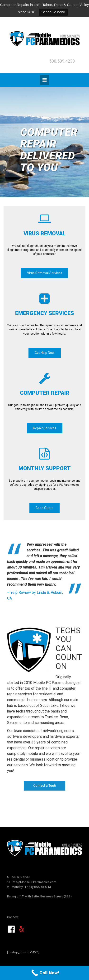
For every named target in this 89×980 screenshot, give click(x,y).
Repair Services (45, 428)
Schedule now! (53, 12)
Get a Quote (44, 508)
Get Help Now (45, 353)
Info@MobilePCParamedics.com (34, 882)
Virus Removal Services (45, 273)
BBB (68, 896)
